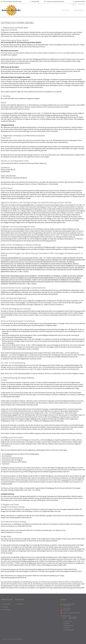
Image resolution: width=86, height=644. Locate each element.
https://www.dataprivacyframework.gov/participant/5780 (67, 588)
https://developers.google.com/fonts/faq (48, 516)
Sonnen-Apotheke (7, 599)
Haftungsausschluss (69, 626)
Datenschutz (81, 4)
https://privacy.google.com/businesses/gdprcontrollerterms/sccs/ (62, 571)
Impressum (74, 4)
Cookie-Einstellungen (69, 630)
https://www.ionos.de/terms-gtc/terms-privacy (15, 109)
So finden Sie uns (68, 621)
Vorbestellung (20, 604)
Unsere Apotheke (6, 604)
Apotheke (65, 10)
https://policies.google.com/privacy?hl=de (19, 518)
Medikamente (79, 10)
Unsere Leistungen (7, 610)
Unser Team (5, 607)
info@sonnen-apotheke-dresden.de (56, 1)
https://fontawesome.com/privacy (11, 532)
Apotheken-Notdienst (80, 1)
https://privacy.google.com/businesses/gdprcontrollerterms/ (20, 571)
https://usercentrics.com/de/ (63, 444)
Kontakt (63, 599)
